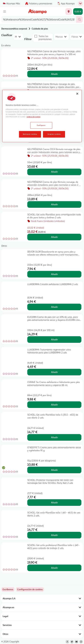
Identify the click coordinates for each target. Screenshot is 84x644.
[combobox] (39, 19)
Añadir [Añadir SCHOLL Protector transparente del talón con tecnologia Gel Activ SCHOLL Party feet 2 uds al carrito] (54, 502)
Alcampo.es (42, 607)
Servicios (42, 625)
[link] (30, 589)
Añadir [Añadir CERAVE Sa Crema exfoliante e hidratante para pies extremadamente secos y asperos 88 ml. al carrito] (54, 405)
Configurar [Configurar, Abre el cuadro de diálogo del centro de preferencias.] (41, 125)
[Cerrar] (77, 94)
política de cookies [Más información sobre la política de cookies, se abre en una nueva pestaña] (34, 117)
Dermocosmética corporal (14, 29)
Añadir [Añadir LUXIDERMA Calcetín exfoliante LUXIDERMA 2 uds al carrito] (54, 307)
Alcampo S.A (42, 598)
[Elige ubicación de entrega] (69, 12)
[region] (42, 116)
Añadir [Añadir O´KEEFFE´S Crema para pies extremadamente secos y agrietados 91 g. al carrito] (54, 470)
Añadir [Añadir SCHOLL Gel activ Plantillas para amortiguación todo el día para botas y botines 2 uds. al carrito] (54, 237)
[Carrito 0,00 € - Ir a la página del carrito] (78, 12)
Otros (42, 634)
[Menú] (5, 12)
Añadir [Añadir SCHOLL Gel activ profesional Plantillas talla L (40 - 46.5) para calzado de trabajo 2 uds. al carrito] (54, 568)
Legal (42, 616)
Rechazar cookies (30, 134)
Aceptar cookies (54, 134)
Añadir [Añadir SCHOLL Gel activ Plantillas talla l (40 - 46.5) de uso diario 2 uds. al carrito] (54, 535)
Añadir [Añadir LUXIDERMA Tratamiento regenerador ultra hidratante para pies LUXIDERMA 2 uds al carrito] (54, 372)
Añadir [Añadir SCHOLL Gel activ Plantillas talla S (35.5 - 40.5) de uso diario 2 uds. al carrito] (54, 437)
